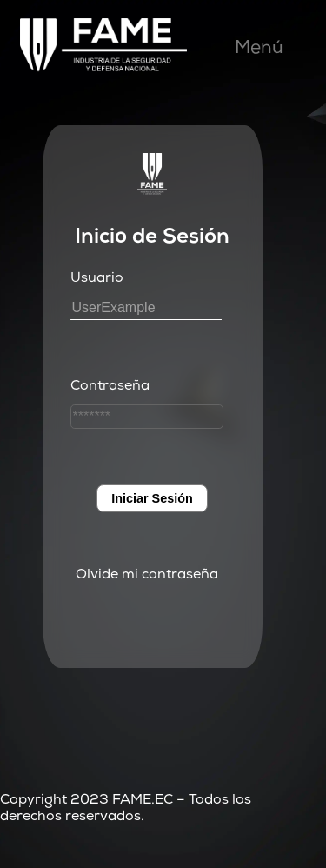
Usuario (97, 279)
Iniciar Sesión (152, 498)
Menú (259, 49)
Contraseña (110, 387)
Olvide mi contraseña (147, 576)
